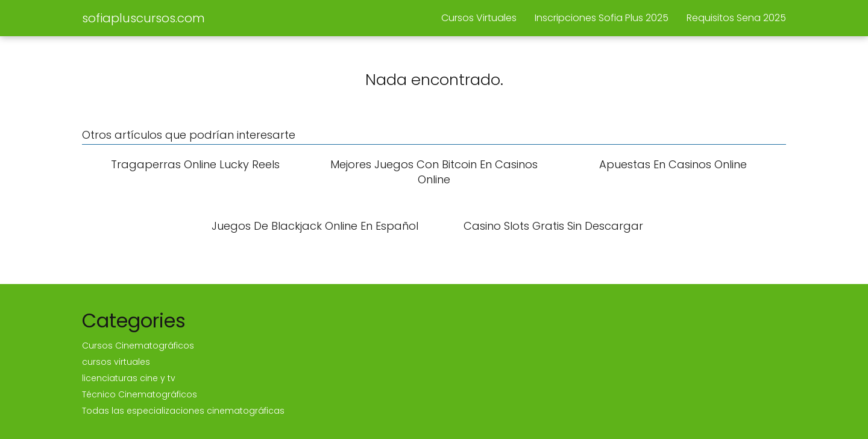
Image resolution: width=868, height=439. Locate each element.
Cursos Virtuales (479, 18)
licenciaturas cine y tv (129, 378)
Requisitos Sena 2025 (736, 18)
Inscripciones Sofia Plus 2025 (602, 18)
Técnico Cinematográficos (140, 394)
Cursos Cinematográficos (138, 346)
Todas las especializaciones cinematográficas (183, 411)
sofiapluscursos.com (143, 18)
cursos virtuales (116, 362)
